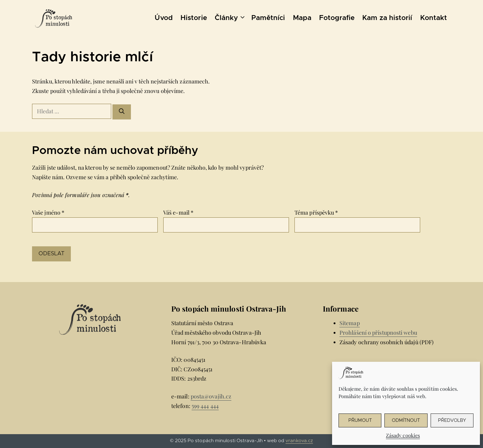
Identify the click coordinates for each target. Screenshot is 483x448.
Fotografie (337, 18)
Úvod (164, 18)
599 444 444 (205, 406)
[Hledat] (122, 112)
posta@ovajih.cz (211, 396)
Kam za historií (387, 18)
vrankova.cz (299, 441)
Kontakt (434, 18)
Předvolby (452, 420)
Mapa (302, 18)
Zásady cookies (403, 435)
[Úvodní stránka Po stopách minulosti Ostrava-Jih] (54, 18)
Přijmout (360, 420)
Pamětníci (268, 18)
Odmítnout (406, 420)
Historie (194, 18)
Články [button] (231, 18)
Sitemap (350, 323)
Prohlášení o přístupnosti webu (378, 333)
